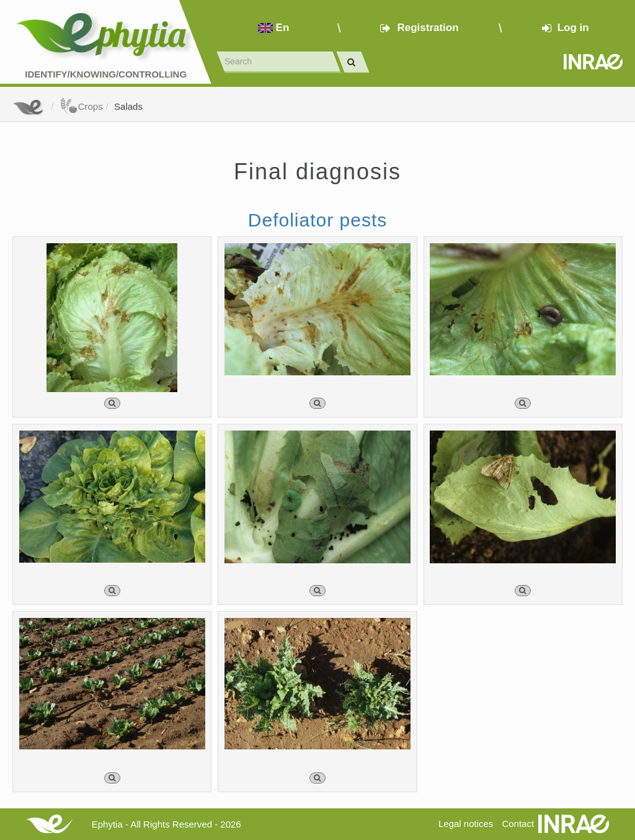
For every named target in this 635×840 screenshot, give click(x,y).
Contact (518, 824)
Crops (81, 106)
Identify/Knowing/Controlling (106, 74)
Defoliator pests (317, 220)
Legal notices (466, 824)
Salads (128, 106)
